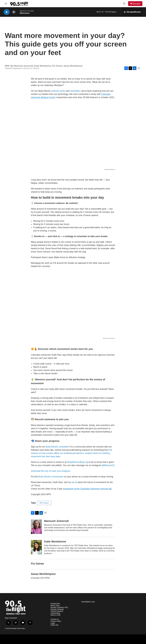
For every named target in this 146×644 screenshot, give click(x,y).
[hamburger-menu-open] (6, 4)
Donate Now (55, 604)
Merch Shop (55, 606)
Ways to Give (56, 615)
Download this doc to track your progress (51, 471)
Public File (54, 625)
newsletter (75, 91)
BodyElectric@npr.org (78, 462)
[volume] (14, 12)
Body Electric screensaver (51, 477)
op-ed (74, 482)
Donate (136, 4)
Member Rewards (57, 609)
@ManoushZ (108, 465)
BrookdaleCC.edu (88, 602)
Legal (53, 623)
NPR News (44, 503)
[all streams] (132, 12)
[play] (7, 12)
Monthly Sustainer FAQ (59, 607)
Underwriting (55, 613)
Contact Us (55, 619)
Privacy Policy (56, 621)
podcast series (58, 91)
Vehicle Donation (57, 611)
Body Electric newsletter (57, 447)
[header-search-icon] (124, 4)
